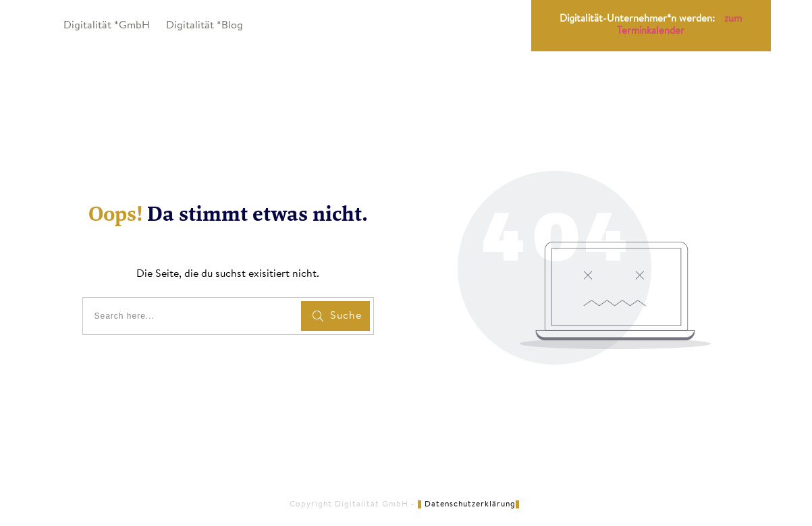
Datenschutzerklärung (470, 504)
